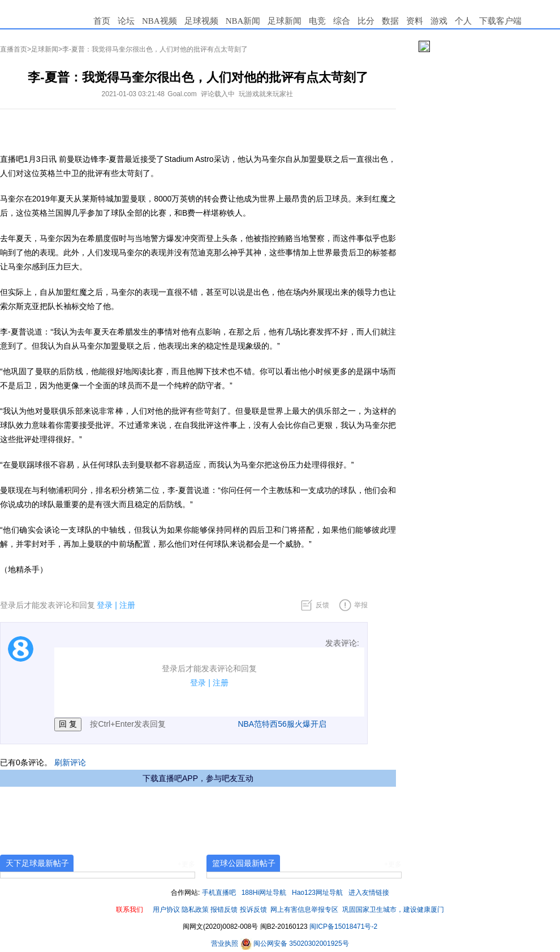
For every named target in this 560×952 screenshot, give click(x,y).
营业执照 (225, 944)
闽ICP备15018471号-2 (343, 927)
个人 (463, 21)
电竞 (317, 21)
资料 (415, 21)
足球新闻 (285, 21)
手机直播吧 (219, 893)
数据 (390, 21)
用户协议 (166, 910)
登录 (105, 605)
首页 (102, 21)
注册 (127, 605)
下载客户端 (500, 21)
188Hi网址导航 (264, 893)
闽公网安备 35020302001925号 (295, 944)
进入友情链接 (369, 893)
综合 (342, 21)
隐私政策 (195, 910)
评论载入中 (218, 94)
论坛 (126, 21)
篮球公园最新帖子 (244, 863)
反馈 (322, 605)
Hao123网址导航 (317, 893)
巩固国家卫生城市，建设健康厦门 (393, 910)
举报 (361, 605)
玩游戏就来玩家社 (266, 94)
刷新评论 (70, 762)
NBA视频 (160, 21)
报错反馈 (224, 910)
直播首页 (14, 49)
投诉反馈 (253, 910)
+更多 (186, 864)
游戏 (439, 21)
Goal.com (182, 94)
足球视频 (201, 21)
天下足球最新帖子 (37, 863)
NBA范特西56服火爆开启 (282, 724)
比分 (366, 21)
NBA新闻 (243, 21)
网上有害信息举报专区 (304, 910)
